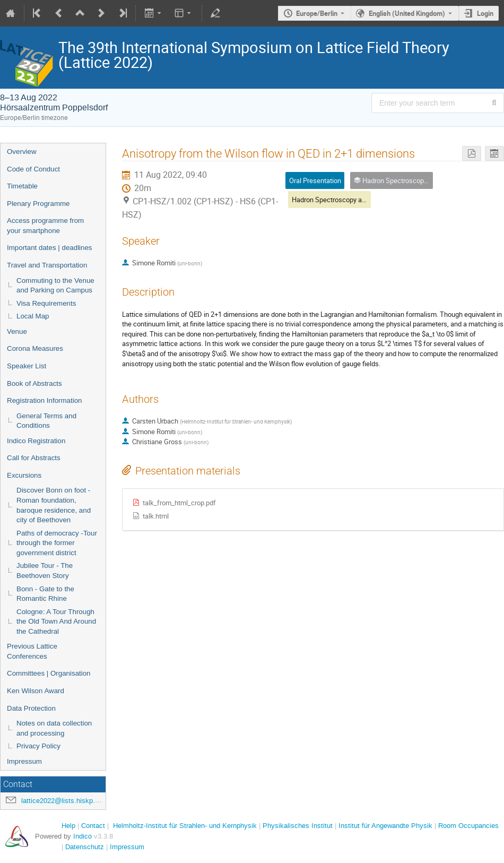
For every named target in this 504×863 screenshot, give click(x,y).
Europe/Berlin (317, 13)
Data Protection (31, 708)
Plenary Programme (38, 204)
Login (485, 13)
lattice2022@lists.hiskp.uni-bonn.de (76, 801)
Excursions (24, 475)
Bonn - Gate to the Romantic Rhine (45, 594)
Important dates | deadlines (50, 248)
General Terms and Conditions (46, 421)
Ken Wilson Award (36, 691)
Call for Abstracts (34, 458)
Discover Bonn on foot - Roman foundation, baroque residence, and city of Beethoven (54, 505)
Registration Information (45, 400)
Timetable (22, 186)
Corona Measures (35, 348)
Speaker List (27, 366)
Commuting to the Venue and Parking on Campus (55, 286)
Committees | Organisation (49, 673)
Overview (22, 152)
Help (68, 826)
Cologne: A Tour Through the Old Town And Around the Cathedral (56, 622)
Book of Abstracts (34, 383)
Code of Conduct (33, 169)
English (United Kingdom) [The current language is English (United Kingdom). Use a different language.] (407, 13)
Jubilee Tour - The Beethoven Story (45, 571)
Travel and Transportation (47, 265)
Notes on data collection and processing (54, 728)
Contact (93, 826)
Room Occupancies (468, 826)
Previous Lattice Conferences (32, 651)
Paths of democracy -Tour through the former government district (57, 543)
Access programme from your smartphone (45, 226)
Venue (17, 331)
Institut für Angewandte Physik (385, 826)
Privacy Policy (38, 746)
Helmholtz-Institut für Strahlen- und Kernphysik (185, 826)
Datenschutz (85, 847)
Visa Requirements (46, 303)
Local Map (33, 316)
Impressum (24, 761)
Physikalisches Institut (298, 826)
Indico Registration (36, 441)
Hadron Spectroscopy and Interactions (349, 200)
